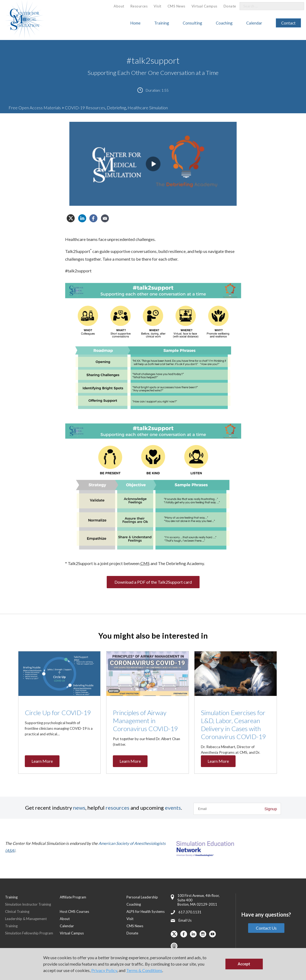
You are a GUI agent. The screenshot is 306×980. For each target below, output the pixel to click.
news (79, 808)
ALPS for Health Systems (146, 912)
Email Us (185, 920)
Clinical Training (17, 912)
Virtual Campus (204, 6)
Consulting (192, 23)
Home (135, 23)
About (119, 6)
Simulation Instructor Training (28, 904)
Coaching (224, 23)
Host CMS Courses (74, 912)
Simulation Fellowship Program (29, 933)
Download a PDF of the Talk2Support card (153, 582)
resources (118, 808)
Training (162, 23)
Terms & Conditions (144, 970)
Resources (139, 6)
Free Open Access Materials (35, 108)
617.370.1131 (190, 912)
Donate (230, 6)
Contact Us (266, 928)
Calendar (254, 23)
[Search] (297, 6)
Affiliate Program (73, 897)
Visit (158, 6)
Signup (271, 809)
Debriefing (116, 108)
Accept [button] (244, 964)
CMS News (176, 6)
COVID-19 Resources (85, 108)
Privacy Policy (104, 970)
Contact (288, 23)
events (173, 808)
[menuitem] (119, 6)
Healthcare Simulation (148, 108)
